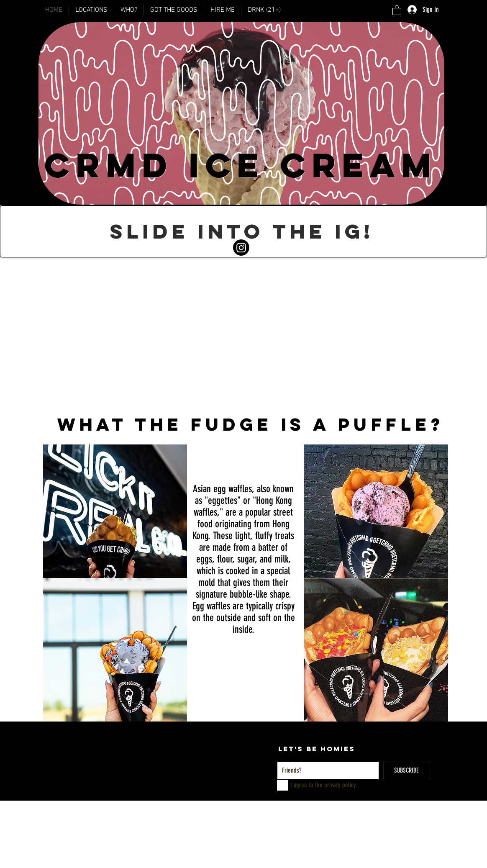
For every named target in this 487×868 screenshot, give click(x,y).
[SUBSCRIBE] (406, 770)
